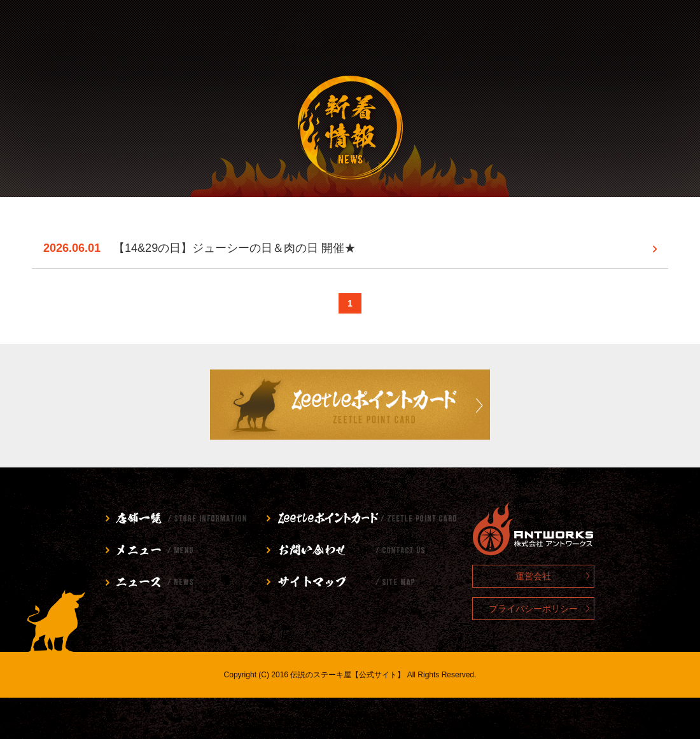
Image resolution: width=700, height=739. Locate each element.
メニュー (184, 35)
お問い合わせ (516, 35)
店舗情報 (61, 35)
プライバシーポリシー (533, 609)
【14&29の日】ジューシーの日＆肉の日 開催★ (234, 248)
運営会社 (533, 576)
